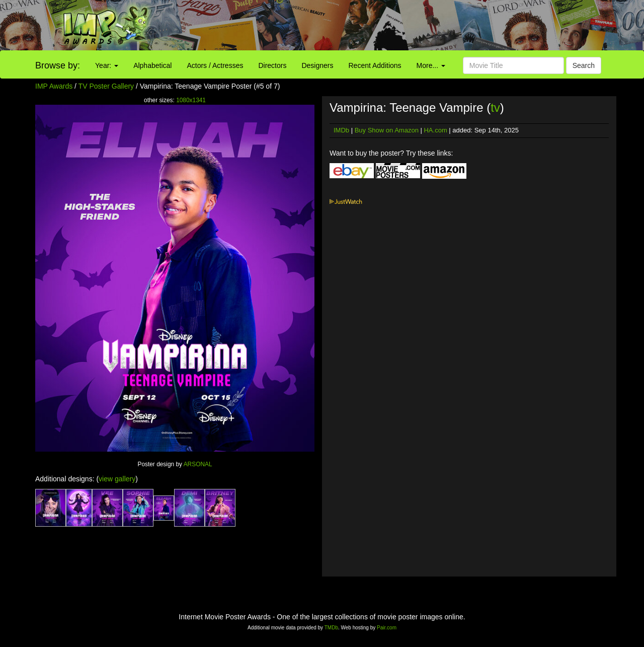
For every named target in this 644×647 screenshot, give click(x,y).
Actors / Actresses (215, 65)
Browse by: (58, 65)
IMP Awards (54, 86)
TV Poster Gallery (106, 86)
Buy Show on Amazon (387, 130)
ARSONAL (198, 464)
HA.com (435, 130)
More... (431, 65)
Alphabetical (152, 65)
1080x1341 (191, 100)
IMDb (341, 130)
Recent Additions (375, 65)
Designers (317, 65)
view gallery (117, 479)
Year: (107, 65)
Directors (272, 65)
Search (584, 65)
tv (495, 107)
